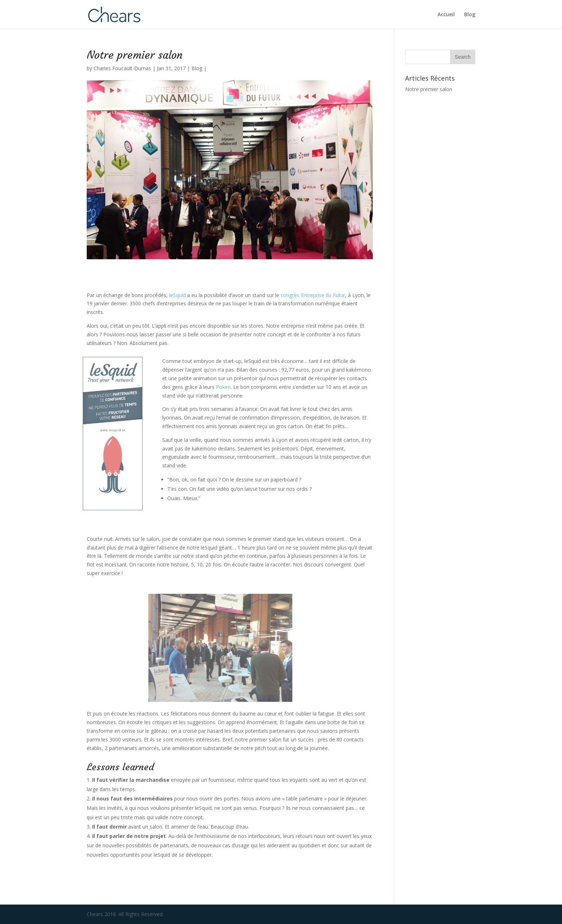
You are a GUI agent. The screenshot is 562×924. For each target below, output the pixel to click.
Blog (470, 15)
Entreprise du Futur (323, 295)
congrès (291, 295)
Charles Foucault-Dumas (122, 68)
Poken (223, 387)
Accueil (446, 15)
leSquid (177, 295)
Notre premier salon (429, 89)
